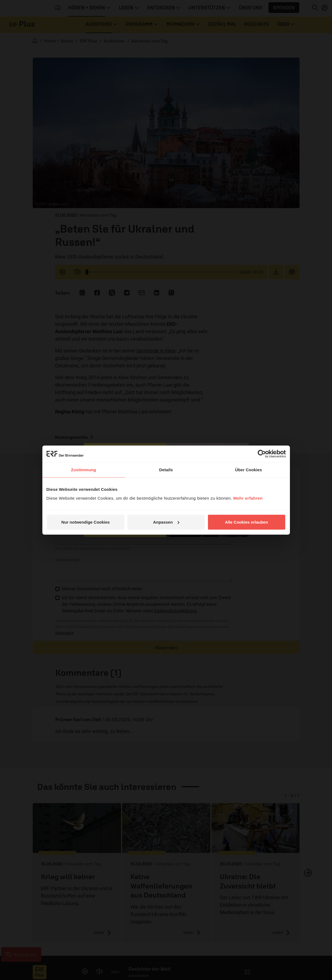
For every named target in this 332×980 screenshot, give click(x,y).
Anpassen (166, 522)
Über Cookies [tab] (249, 470)
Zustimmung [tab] (83, 470)
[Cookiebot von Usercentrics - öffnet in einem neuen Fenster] (262, 454)
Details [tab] (166, 470)
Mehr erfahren (248, 498)
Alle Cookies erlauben (247, 522)
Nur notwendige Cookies (86, 522)
